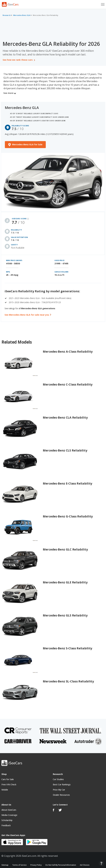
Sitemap (5, 865)
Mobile (5, 790)
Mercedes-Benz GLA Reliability (45, 15)
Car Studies (58, 779)
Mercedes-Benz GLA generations (38, 308)
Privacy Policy (36, 865)
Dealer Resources (61, 795)
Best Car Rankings (62, 784)
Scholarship (7, 820)
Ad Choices (85, 865)
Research (7, 15)
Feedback (6, 825)
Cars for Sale (8, 779)
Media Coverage (9, 815)
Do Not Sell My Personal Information (61, 865)
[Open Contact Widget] (101, 864)
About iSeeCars (9, 810)
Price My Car (59, 790)
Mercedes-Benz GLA (22, 15)
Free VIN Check (9, 784)
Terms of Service (19, 865)
